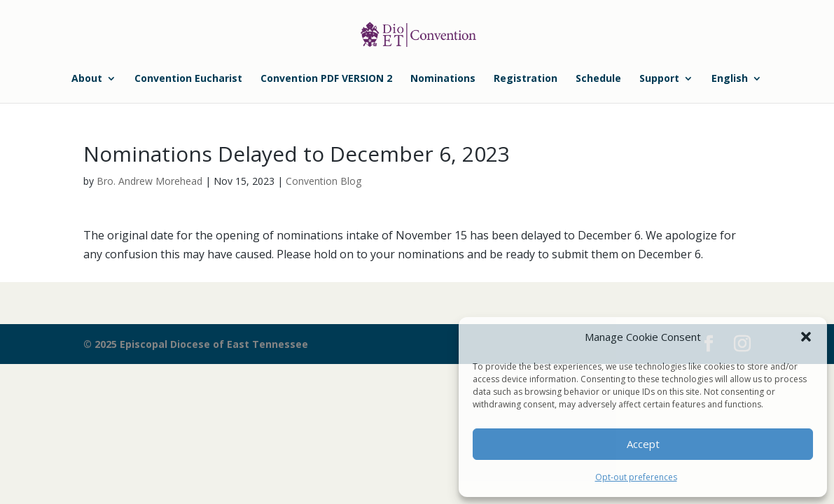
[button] (806, 337)
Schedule (598, 79)
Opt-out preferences (636, 477)
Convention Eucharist (188, 79)
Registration (526, 79)
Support (659, 79)
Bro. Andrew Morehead (150, 181)
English (730, 79)
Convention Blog (324, 181)
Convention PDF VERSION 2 (326, 79)
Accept (643, 444)
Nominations (443, 79)
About (87, 79)
